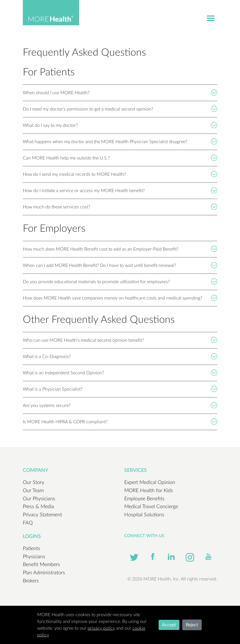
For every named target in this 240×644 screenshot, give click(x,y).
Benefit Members (41, 565)
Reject (192, 625)
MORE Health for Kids (149, 491)
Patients (32, 549)
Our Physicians (39, 499)
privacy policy (101, 628)
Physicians (34, 557)
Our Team (33, 491)
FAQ (28, 523)
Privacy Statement (42, 515)
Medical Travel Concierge (151, 507)
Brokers (31, 581)
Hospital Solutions (144, 515)
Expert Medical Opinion (150, 483)
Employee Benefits (144, 499)
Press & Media (38, 507)
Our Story (34, 483)
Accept (169, 625)
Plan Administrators (44, 573)
